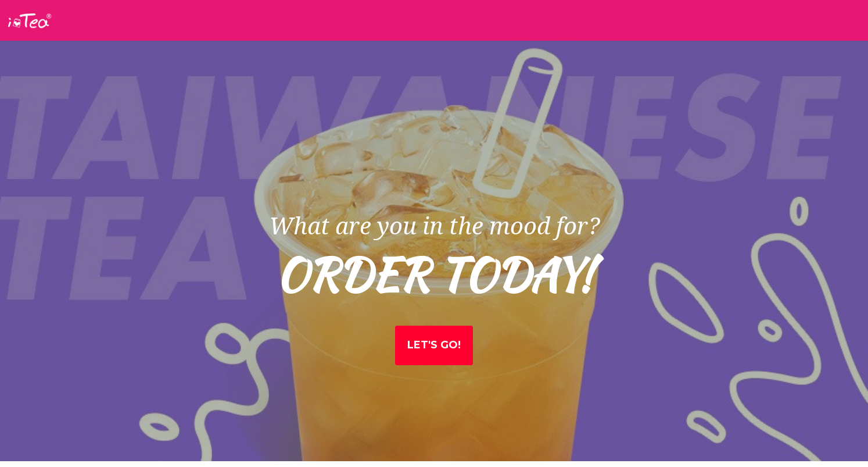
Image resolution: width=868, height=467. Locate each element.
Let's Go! (434, 345)
